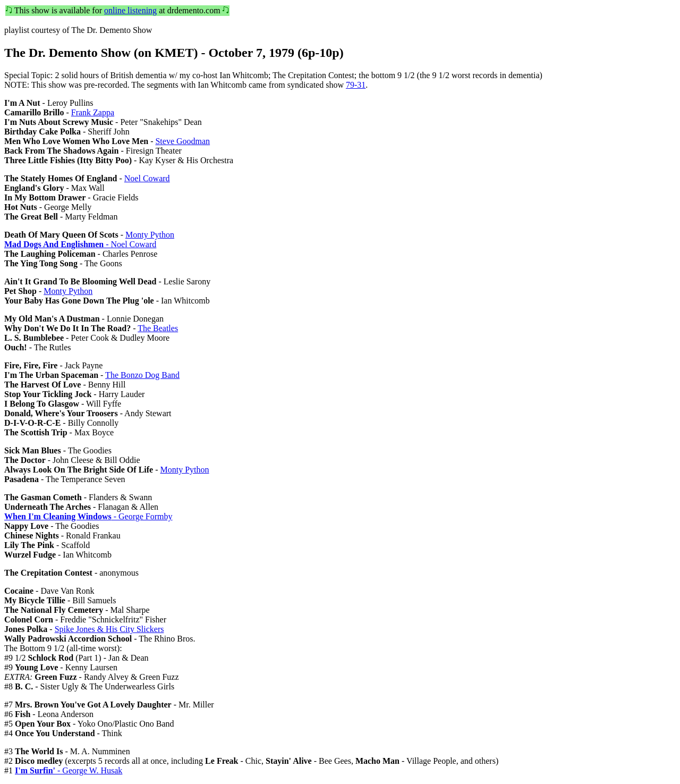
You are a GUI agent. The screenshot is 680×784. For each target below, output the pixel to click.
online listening (130, 10)
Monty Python (150, 235)
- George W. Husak (69, 770)
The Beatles (158, 328)
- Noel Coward (80, 244)
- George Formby (88, 516)
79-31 (356, 85)
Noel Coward (147, 178)
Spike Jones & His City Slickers (109, 629)
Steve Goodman (182, 141)
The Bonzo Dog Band (142, 375)
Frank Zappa (93, 112)
